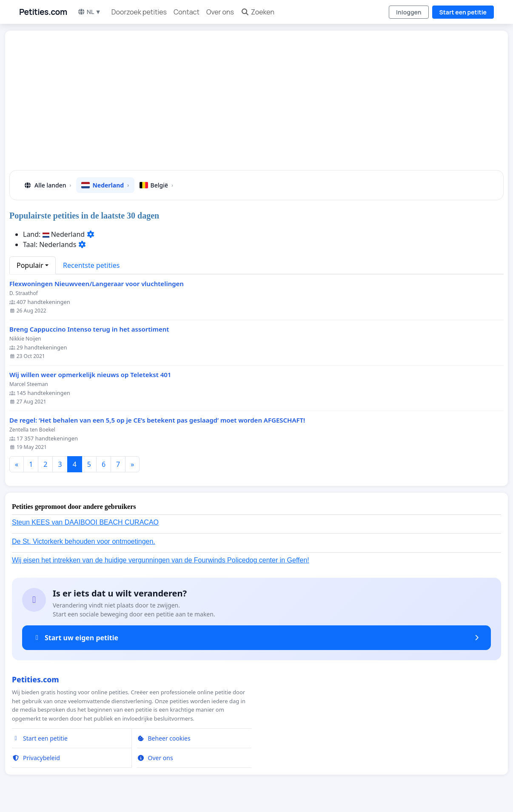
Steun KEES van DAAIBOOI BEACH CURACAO (85, 522)
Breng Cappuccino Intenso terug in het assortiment (89, 329)
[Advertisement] (256, 104)
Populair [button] (30, 265)
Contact (187, 12)
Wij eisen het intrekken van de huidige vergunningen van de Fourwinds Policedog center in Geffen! (161, 560)
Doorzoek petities (139, 12)
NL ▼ (89, 12)
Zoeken (258, 12)
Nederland (105, 185)
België (156, 185)
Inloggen (409, 12)
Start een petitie (463, 12)
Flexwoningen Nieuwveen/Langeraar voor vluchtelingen (97, 284)
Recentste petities (91, 265)
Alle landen (47, 185)
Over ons (220, 12)
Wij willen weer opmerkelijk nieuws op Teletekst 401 (90, 375)
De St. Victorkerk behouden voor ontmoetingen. (84, 541)
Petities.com (43, 12)
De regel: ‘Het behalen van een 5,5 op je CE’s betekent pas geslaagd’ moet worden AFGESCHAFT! (157, 420)
